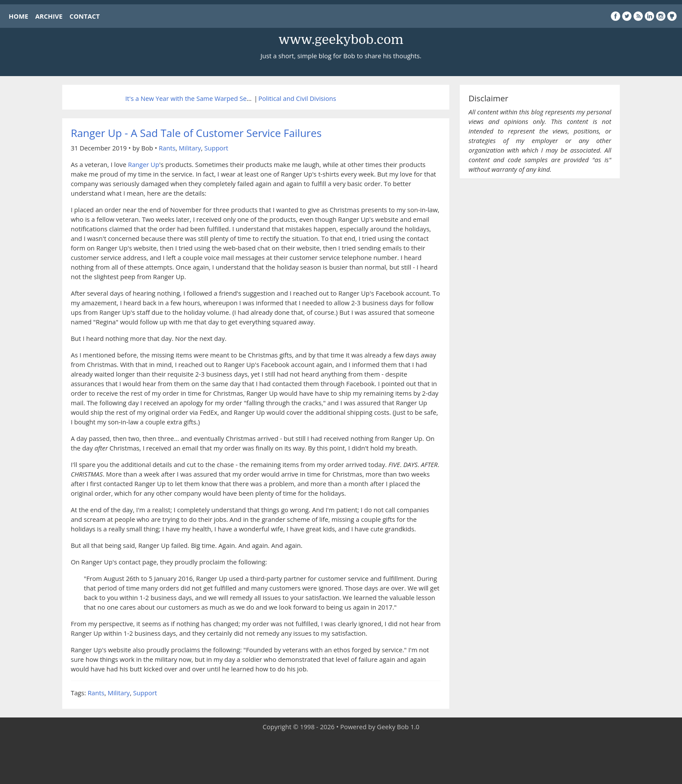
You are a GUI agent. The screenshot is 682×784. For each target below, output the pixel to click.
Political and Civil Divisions (297, 98)
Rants (167, 148)
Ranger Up (144, 164)
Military (190, 148)
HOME (18, 16)
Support (216, 148)
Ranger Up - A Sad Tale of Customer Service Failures (196, 133)
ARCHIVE (49, 16)
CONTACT (85, 16)
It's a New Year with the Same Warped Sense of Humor (206, 98)
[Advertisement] (341, 758)
